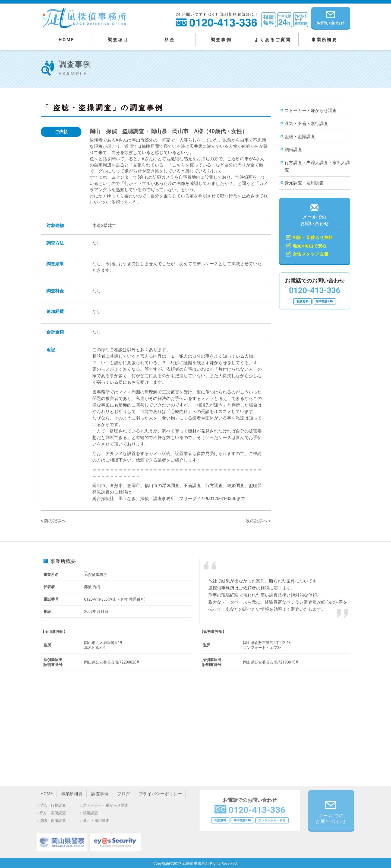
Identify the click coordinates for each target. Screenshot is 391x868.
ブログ (124, 796)
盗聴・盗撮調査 (300, 137)
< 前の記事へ (53, 521)
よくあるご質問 (273, 40)
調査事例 (221, 40)
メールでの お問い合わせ (315, 231)
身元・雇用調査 (96, 823)
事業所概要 (324, 40)
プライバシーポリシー (160, 796)
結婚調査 (293, 150)
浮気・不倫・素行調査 (306, 124)
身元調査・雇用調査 (304, 183)
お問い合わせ (331, 17)
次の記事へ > (258, 521)
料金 (170, 40)
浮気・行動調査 (53, 808)
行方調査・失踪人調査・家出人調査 (317, 166)
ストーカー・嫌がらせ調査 (311, 110)
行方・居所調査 (53, 815)
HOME (67, 40)
